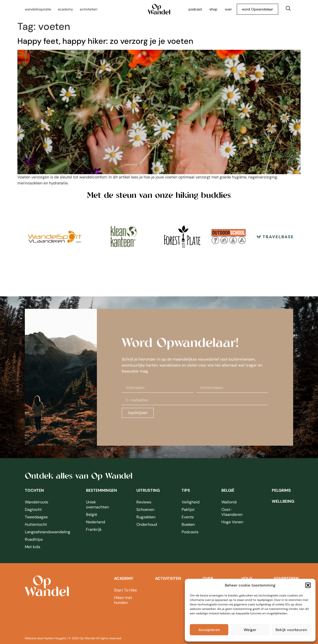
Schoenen (145, 510)
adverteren (286, 578)
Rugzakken (146, 517)
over (228, 9)
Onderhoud (147, 524)
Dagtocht (33, 510)
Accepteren (209, 630)
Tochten (34, 490)
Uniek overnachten (97, 505)
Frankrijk (94, 529)
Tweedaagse (36, 517)
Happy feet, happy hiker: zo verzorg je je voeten (105, 41)
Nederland (96, 522)
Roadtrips (34, 539)
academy (124, 578)
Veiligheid (191, 502)
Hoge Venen (232, 522)
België (92, 514)
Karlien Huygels (55, 638)
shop (213, 9)
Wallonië (229, 502)
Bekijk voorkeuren (291, 630)
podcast (195, 9)
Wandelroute (37, 502)
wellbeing (283, 501)
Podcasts (190, 532)
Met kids (33, 547)
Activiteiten (168, 578)
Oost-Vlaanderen (232, 512)
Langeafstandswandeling (45, 532)
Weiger (250, 630)
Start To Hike (125, 590)
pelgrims (281, 490)
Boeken (188, 524)
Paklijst (188, 510)
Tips (186, 490)
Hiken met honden (123, 600)
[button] (308, 585)
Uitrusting (148, 490)
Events (188, 517)
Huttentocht (36, 524)
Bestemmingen (101, 490)
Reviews (144, 502)
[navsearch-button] (288, 9)
